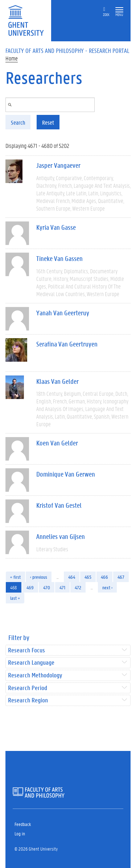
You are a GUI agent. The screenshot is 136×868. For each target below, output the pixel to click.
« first (15, 577)
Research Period (28, 688)
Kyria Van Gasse (56, 227)
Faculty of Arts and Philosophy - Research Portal (67, 50)
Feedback (23, 824)
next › (107, 587)
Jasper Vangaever (58, 165)
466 (104, 577)
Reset (48, 122)
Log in (20, 833)
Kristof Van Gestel (59, 505)
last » (15, 598)
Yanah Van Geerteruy (63, 313)
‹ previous (39, 577)
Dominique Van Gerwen (66, 474)
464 (72, 577)
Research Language (31, 663)
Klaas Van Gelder (57, 381)
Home (12, 58)
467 (121, 577)
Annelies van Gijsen (61, 536)
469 (30, 587)
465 (88, 577)
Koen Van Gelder (57, 443)
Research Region (28, 700)
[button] (119, 10)
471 (62, 587)
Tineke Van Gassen (59, 258)
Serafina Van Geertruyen (67, 344)
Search (18, 122)
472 (78, 587)
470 (47, 587)
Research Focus (26, 650)
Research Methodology (35, 675)
